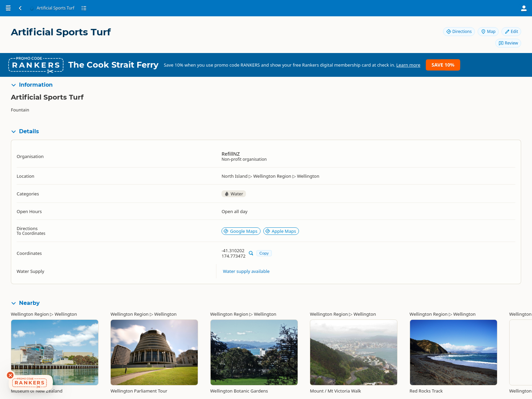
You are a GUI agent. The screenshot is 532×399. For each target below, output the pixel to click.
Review (508, 43)
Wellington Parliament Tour (139, 391)
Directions (459, 31)
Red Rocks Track (426, 391)
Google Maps (240, 231)
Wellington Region (30, 314)
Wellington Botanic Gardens (239, 391)
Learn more (409, 65)
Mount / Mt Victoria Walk (335, 391)
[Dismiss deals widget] (10, 375)
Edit (511, 31)
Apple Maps (281, 231)
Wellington (66, 314)
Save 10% (443, 65)
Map (488, 31)
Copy (264, 253)
